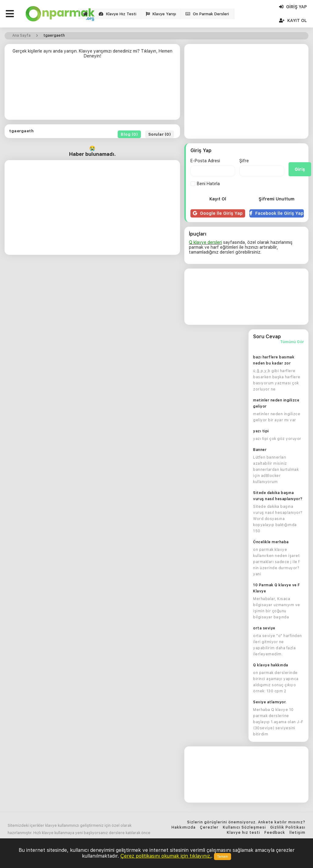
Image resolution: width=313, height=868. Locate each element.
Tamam (223, 857)
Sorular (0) (160, 134)
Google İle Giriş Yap (218, 213)
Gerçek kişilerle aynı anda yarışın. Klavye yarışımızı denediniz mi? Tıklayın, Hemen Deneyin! (92, 53)
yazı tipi (261, 431)
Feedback (275, 833)
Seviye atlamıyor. (270, 702)
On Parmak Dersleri (207, 14)
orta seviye (264, 628)
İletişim (297, 833)
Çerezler (209, 828)
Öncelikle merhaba (271, 542)
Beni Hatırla (205, 184)
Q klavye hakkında (271, 665)
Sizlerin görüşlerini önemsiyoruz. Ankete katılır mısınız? (246, 822)
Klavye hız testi (243, 833)
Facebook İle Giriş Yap (276, 213)
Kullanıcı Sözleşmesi (244, 828)
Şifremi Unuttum (276, 199)
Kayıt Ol (293, 20)
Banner (260, 450)
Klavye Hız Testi (118, 14)
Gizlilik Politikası (288, 828)
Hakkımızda (184, 828)
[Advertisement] (92, 92)
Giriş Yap (293, 7)
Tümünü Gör (292, 342)
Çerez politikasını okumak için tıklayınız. (166, 856)
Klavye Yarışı (161, 14)
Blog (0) (129, 134)
